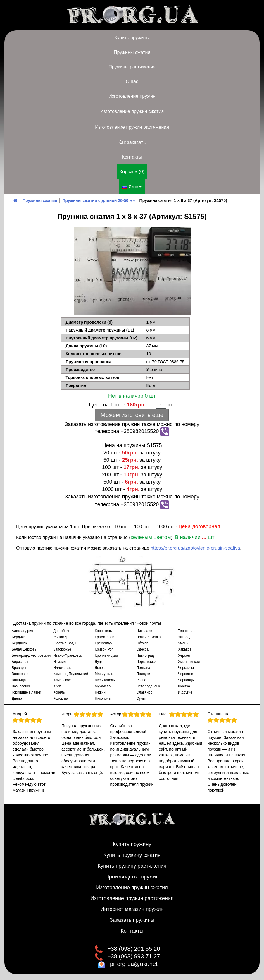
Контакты (132, 157)
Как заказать (132, 142)
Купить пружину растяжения (132, 866)
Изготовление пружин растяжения (132, 127)
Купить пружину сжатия (132, 855)
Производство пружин (132, 877)
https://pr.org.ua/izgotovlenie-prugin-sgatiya (195, 548)
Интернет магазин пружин (132, 909)
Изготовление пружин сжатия (132, 111)
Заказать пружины (132, 920)
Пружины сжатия (132, 52)
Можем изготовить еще (132, 415)
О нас (132, 81)
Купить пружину (132, 844)
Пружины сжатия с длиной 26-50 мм (99, 200)
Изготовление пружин (132, 96)
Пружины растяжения (132, 67)
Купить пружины (132, 38)
